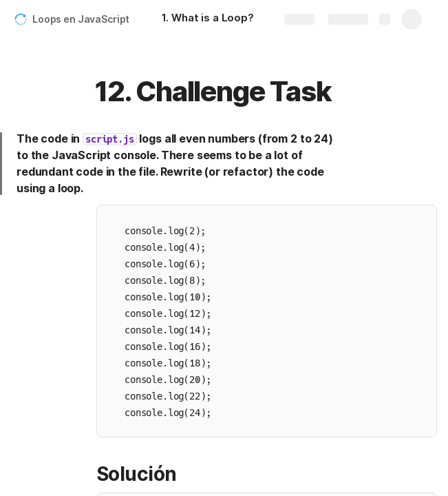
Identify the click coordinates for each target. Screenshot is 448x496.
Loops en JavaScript (81, 19)
